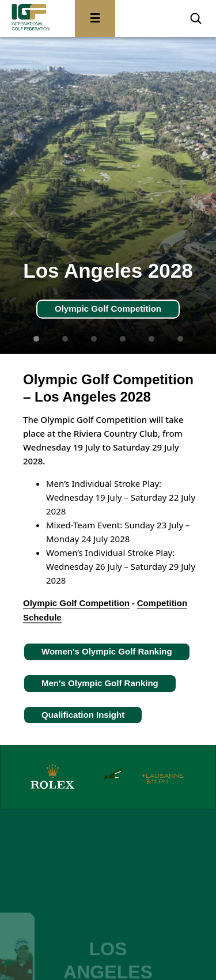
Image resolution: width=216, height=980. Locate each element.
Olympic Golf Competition (108, 309)
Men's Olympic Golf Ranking (100, 683)
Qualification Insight (83, 715)
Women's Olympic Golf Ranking (107, 651)
